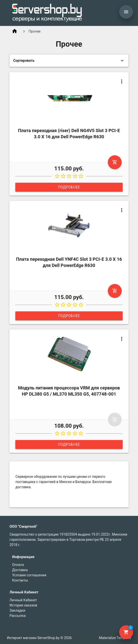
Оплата (18, 565)
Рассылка (17, 616)
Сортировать (24, 60)
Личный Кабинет (23, 600)
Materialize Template (115, 638)
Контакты (20, 580)
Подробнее (69, 187)
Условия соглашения (29, 575)
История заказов (23, 605)
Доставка (20, 570)
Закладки (17, 610)
